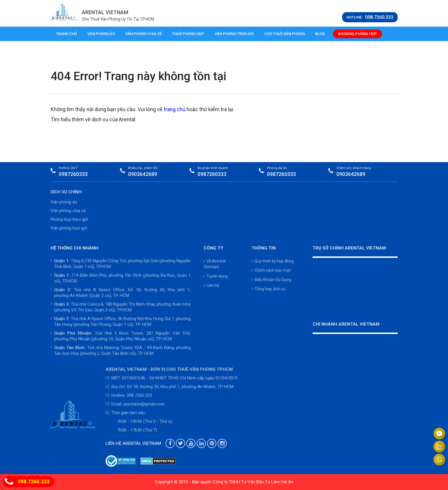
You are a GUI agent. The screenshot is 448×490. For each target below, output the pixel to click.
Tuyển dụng (216, 276)
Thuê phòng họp (188, 34)
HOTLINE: (370, 17)
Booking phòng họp (357, 34)
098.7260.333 (34, 481)
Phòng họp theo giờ (69, 219)
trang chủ (175, 109)
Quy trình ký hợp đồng (273, 261)
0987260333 (73, 174)
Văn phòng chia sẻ (143, 34)
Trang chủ (66, 34)
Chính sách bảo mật (271, 270)
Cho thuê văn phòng (285, 34)
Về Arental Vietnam (215, 264)
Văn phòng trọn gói (234, 34)
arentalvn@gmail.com (144, 404)
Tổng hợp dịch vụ (269, 289)
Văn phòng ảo (101, 34)
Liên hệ (211, 285)
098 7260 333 (139, 395)
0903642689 (143, 174)
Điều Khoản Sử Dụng (271, 280)
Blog (320, 34)
